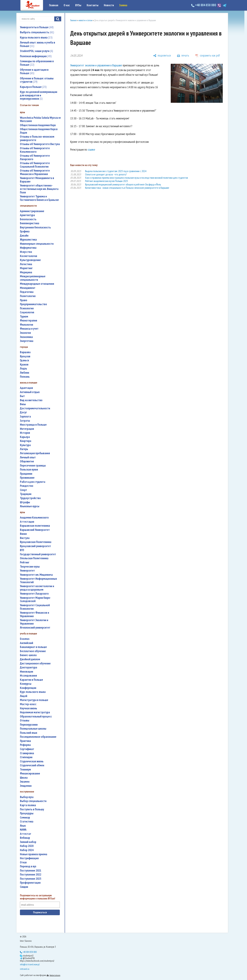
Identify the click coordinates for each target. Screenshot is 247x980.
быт (22, 396)
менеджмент (28, 288)
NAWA (23, 830)
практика (25, 741)
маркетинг (26, 268)
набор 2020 (27, 846)
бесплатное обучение (33, 651)
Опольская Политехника (34, 558)
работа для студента (33, 482)
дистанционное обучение (35, 663)
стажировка (27, 753)
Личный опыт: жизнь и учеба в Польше (38, 44)
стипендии (26, 757)
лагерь (24, 449)
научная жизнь (29, 708)
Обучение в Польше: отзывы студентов (37, 80)
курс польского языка (33, 692)
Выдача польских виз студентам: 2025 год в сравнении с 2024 (116, 171)
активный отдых (30, 392)
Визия (23, 534)
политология (28, 296)
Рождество (27, 486)
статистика (27, 822)
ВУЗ (22, 550)
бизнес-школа (28, 655)
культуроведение (30, 260)
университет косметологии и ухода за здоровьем (37, 588)
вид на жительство (31, 400)
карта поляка (28, 805)
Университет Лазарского (34, 594)
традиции (26, 494)
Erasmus (25, 639)
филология (27, 325)
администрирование (32, 211)
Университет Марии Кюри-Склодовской (35, 600)
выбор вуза (27, 797)
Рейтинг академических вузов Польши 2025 (107, 181)
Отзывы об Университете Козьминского (35, 150)
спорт (23, 490)
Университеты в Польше (37, 27)
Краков (24, 365)
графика (25, 231)
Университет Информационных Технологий (38, 580)
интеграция (27, 429)
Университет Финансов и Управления (34, 614)
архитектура (27, 215)
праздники (26, 474)
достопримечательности (35, 408)
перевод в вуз (28, 866)
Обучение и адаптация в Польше (34, 71)
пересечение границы (33, 466)
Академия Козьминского (34, 518)
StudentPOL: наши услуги (36, 51)
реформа (25, 745)
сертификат (27, 749)
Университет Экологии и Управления (34, 622)
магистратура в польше (34, 700)
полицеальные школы (33, 729)
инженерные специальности (37, 244)
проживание (27, 478)
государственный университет (38, 554)
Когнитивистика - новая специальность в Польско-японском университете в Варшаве (127, 188)
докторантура (29, 667)
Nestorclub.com (55, 975)
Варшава (25, 352)
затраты (25, 421)
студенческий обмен (32, 765)
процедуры (27, 813)
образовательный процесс (36, 717)
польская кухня (29, 470)
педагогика (27, 292)
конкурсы (26, 684)
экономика (26, 337)
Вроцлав (25, 356)
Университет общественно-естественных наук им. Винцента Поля (39, 189)
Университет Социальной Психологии (35, 607)
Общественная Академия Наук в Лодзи (39, 131)
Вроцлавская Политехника (36, 542)
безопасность (28, 219)
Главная (54, 5)
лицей (24, 696)
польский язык (29, 733)
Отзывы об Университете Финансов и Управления (35, 172)
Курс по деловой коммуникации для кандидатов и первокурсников (39, 95)
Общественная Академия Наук (38, 125)
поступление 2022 (31, 875)
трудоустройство (30, 498)
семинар (25, 818)
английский (27, 643)
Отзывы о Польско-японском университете (37, 138)
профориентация (30, 883)
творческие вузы (30, 567)
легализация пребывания (35, 453)
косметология (29, 256)
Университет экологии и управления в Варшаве (96, 65)
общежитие (27, 461)
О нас (67, 5)
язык (23, 826)
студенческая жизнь (32, 761)
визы (23, 404)
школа (24, 778)
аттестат (26, 834)
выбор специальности (33, 801)
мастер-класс (28, 704)
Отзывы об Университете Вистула (40, 144)
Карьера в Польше (33, 87)
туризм (24, 317)
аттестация (27, 522)
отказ (23, 862)
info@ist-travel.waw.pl (30, 964)
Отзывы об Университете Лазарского (35, 157)
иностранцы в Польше (33, 425)
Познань (25, 377)
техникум (25, 770)
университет (27, 571)
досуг (23, 412)
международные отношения (37, 284)
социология (27, 312)
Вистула (25, 538)
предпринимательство (33, 304)
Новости (109, 5)
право (24, 300)
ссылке (91, 149)
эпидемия (26, 786)
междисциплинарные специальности (33, 278)
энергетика (27, 341)
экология (25, 333)
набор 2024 (27, 850)
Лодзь (23, 369)
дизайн (24, 236)
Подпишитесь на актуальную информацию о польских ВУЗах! (38, 897)
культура (25, 445)
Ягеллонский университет (35, 628)
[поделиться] (162, 56)
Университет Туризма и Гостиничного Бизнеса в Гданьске (39, 198)
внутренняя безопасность (35, 227)
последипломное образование (38, 737)
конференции (28, 688)
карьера (25, 437)
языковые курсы (30, 506)
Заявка (123, 5)
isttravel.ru (25, 969)
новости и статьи (85, 20)
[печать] (183, 56)
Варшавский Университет (35, 530)
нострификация (29, 858)
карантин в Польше (31, 680)
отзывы (25, 720)
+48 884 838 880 (204, 5)
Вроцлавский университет (35, 546)
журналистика (28, 240)
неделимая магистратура (35, 712)
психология (27, 308)
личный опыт (28, 457)
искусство (26, 252)
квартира (26, 441)
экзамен (25, 782)
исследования (28, 676)
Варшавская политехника (35, 526)
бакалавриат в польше (33, 647)
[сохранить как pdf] (208, 56)
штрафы (25, 502)
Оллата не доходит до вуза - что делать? (106, 174)
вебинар (25, 838)
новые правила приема (34, 854)
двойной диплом (30, 659)
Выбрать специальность (37, 32)
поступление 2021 (31, 871)
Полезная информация (36, 56)
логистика (26, 264)
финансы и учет (29, 329)
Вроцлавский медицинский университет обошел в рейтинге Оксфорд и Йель (123, 184)
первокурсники (29, 725)
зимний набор (28, 842)
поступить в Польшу (32, 809)
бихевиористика (30, 223)
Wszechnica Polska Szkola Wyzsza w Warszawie (40, 119)
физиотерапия (29, 321)
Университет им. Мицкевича (36, 575)
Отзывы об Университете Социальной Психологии (35, 165)
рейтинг (25, 562)
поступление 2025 (31, 879)
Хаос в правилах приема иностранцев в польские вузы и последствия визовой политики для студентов (136, 178)
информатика (28, 248)
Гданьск (24, 360)
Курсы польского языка (36, 37)
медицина (26, 272)
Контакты (93, 5)
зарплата (25, 417)
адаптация (26, 388)
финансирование (30, 774)
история (25, 433)
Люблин (25, 373)
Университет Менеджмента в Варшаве (37, 180)
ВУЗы (78, 5)
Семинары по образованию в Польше (37, 63)
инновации (27, 672)
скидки (24, 887)
